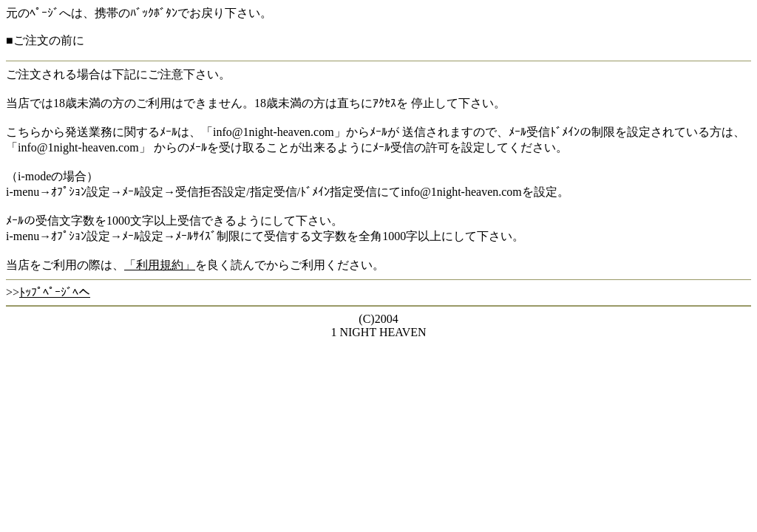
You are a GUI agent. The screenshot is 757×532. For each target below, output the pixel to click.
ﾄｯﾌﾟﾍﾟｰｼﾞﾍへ (55, 292)
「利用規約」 (160, 265)
